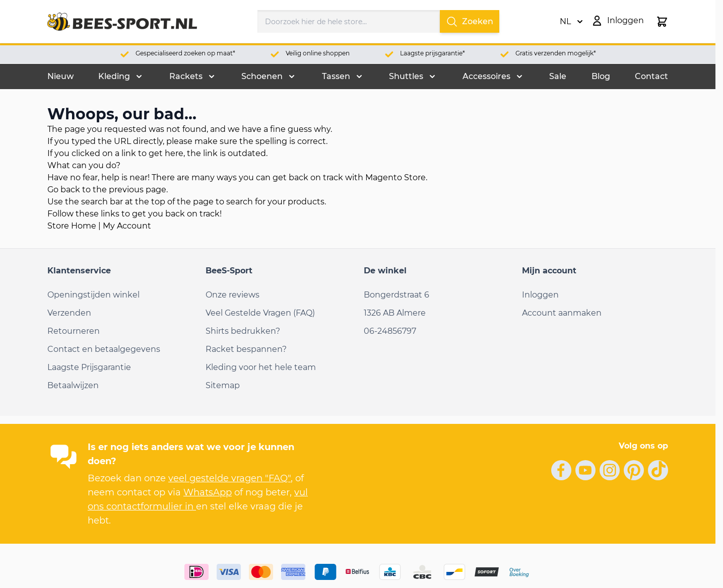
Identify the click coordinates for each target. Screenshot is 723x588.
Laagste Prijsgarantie (89, 367)
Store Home (72, 226)
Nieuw (60, 76)
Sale (558, 76)
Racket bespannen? (246, 349)
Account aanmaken (562, 313)
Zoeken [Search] (470, 22)
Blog (601, 76)
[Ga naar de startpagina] (122, 22)
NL (571, 22)
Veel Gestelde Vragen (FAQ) (260, 313)
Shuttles (406, 76)
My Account (127, 226)
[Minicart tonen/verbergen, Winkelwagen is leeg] (662, 22)
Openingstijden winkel (93, 295)
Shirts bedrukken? (243, 331)
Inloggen (540, 295)
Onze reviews (233, 295)
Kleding (114, 76)
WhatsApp (208, 492)
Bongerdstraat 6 (397, 295)
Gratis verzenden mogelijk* (556, 53)
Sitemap (223, 385)
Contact (651, 76)
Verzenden (69, 313)
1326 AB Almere (395, 313)
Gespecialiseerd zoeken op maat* (185, 53)
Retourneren (74, 331)
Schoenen (262, 76)
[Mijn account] (617, 21)
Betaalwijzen (73, 385)
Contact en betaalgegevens (104, 349)
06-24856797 (390, 331)
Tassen (336, 76)
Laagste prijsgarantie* (433, 53)
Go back (64, 190)
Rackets (186, 76)
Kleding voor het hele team (261, 367)
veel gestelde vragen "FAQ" (229, 478)
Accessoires (486, 76)
